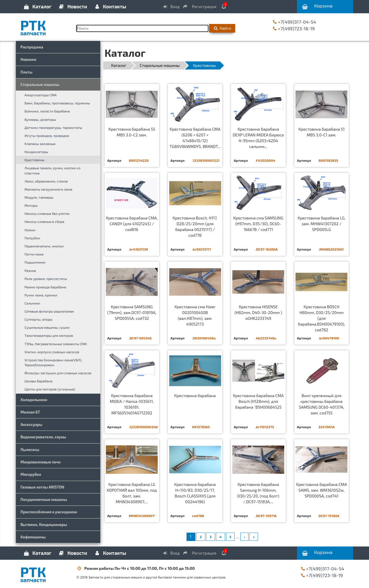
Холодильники (34, 400)
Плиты (27, 72)
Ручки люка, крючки (41, 295)
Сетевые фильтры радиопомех (49, 311)
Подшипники (35, 262)
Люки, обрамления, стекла (46, 181)
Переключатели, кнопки (44, 246)
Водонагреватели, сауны (43, 437)
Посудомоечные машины (44, 499)
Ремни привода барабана (45, 287)
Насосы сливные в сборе (44, 221)
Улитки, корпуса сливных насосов (52, 352)
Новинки (28, 59)
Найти (222, 28)
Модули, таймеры (39, 197)
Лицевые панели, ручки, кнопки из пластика (52, 170)
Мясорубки (31, 474)
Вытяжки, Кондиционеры (44, 525)
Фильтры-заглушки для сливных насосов (58, 373)
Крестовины (34, 160)
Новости (73, 6)
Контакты (110, 6)
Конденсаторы (36, 152)
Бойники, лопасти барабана (47, 111)
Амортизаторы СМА (41, 95)
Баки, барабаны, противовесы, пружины (57, 103)
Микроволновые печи (41, 462)
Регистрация (200, 6)
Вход (171, 6)
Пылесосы (30, 450)
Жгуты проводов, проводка (47, 136)
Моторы (31, 205)
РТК (44, 26)
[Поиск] (142, 28)
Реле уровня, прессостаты (46, 279)
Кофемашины (33, 537)
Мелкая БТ (30, 412)
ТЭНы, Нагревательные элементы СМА (56, 344)
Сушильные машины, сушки (47, 327)
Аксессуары (31, 424)
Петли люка (34, 254)
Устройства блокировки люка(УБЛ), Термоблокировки (53, 362)
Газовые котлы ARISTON (42, 487)
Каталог (37, 6)
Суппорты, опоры (38, 319)
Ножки (30, 230)
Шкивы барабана (38, 381)
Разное (30, 270)
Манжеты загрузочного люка (48, 189)
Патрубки (32, 238)
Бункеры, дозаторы (40, 119)
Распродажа (32, 47)
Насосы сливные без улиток (47, 213)
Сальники (32, 303)
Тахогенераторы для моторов (49, 335)
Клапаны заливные (40, 144)
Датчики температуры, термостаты (53, 127)
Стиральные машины (40, 84)
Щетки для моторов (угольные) (50, 389)
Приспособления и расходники (49, 512)
